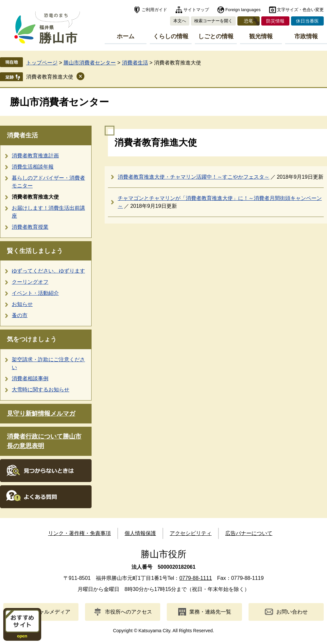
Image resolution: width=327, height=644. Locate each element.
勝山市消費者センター (90, 63)
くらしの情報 (171, 36)
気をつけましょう (32, 339)
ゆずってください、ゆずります (48, 271)
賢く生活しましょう (35, 251)
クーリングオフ (30, 282)
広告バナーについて (249, 533)
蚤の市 (20, 315)
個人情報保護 (140, 533)
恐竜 (249, 21)
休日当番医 (307, 21)
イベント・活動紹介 (35, 293)
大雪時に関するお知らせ (41, 390)
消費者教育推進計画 (35, 156)
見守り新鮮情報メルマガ (41, 413)
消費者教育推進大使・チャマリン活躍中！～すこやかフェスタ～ (194, 177)
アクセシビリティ (191, 533)
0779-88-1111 (196, 578)
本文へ (180, 21)
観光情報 (261, 36)
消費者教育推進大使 (50, 77)
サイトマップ (196, 10)
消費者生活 (135, 63)
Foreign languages (243, 10)
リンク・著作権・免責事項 (79, 533)
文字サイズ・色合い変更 (300, 10)
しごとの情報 (216, 36)
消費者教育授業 (30, 227)
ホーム (126, 36)
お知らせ (22, 304)
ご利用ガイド (154, 10)
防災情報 (275, 21)
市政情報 (306, 36)
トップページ (42, 63)
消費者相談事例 (30, 378)
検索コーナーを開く (213, 21)
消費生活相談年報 (33, 167)
